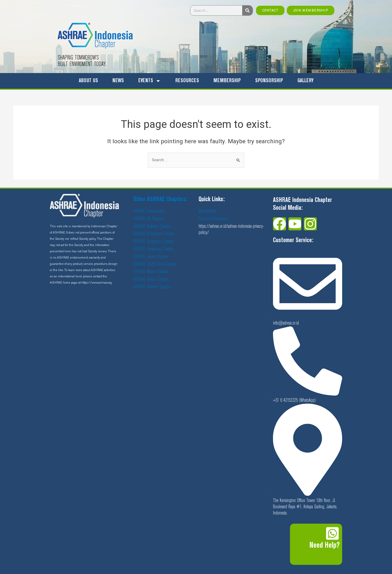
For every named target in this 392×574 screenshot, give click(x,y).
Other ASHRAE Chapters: (161, 199)
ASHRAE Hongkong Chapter (154, 249)
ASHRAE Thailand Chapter (152, 287)
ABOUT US (88, 81)
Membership (207, 211)
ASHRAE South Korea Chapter (155, 264)
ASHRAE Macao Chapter (151, 272)
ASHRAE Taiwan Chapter (151, 279)
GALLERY (305, 81)
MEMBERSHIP (227, 81)
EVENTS (150, 81)
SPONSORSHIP (269, 81)
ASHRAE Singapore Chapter (154, 241)
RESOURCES (187, 81)
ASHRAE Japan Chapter (151, 257)
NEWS (118, 81)
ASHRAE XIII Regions (149, 219)
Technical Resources (214, 219)
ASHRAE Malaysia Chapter (152, 226)
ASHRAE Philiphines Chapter (154, 234)
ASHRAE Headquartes (149, 211)
